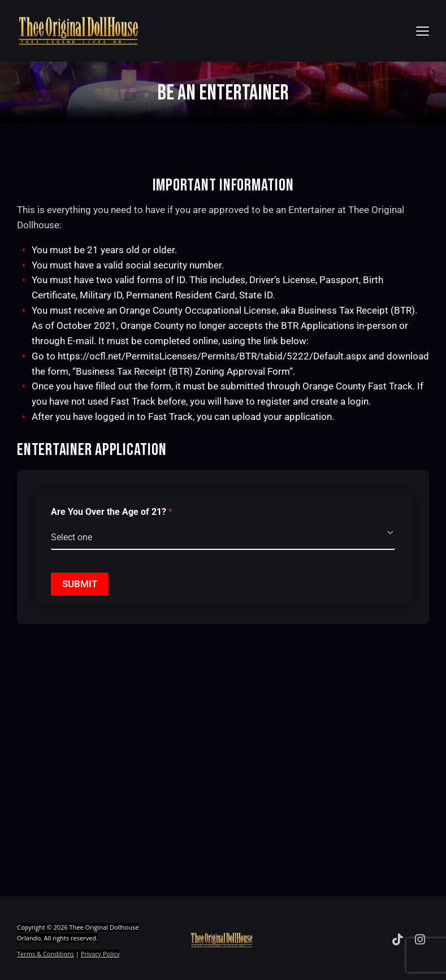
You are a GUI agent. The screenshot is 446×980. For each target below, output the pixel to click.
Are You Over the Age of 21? (112, 512)
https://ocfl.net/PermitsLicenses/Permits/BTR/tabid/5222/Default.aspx (212, 356)
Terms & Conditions (46, 954)
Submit (80, 584)
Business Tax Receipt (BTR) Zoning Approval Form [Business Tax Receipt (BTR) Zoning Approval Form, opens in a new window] (183, 371)
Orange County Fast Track (358, 386)
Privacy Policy (100, 954)
